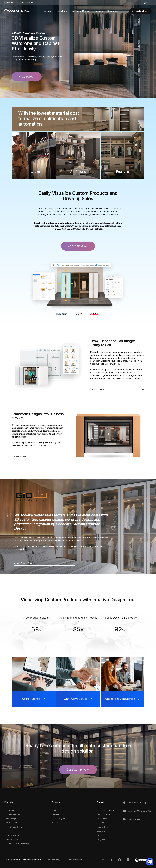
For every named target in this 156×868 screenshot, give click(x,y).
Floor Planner (10, 810)
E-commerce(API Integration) (17, 844)
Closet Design (10, 819)
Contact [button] (100, 802)
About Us (55, 810)
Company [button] (56, 802)
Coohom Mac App (137, 803)
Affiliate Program (58, 819)
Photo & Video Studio (13, 827)
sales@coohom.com (105, 810)
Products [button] (9, 802)
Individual (9, 3)
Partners (98, 11)
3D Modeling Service (13, 840)
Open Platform (26, 3)
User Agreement (75, 860)
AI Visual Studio (11, 831)
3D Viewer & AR (11, 823)
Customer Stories (81, 11)
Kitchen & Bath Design (14, 814)
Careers (55, 823)
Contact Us (56, 814)
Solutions (63, 11)
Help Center (134, 819)
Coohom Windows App (140, 811)
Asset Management (13, 835)
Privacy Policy (53, 860)
